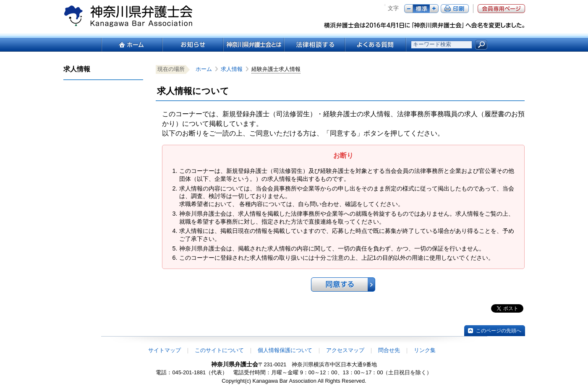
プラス (434, 9)
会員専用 (501, 9)
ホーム (132, 45)
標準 (421, 9)
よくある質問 (375, 45)
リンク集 (425, 350)
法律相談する (314, 45)
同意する (343, 285)
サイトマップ (165, 350)
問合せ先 (389, 350)
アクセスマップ (345, 350)
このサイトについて (219, 350)
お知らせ (192, 45)
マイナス (409, 9)
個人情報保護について (285, 350)
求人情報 (234, 69)
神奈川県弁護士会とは (253, 45)
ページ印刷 (455, 9)
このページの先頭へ (499, 331)
